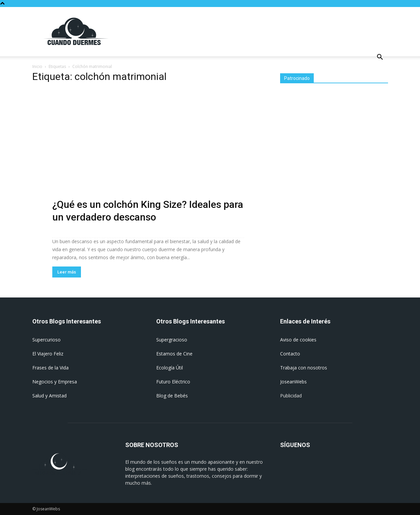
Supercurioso (46, 340)
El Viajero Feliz (48, 354)
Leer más (67, 272)
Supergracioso (172, 340)
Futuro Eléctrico (173, 382)
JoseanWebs (293, 382)
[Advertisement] (267, 31)
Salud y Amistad (49, 396)
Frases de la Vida (50, 368)
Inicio (37, 66)
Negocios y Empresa (55, 382)
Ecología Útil (170, 368)
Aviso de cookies (298, 340)
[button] (380, 58)
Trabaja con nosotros (304, 368)
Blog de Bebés (172, 396)
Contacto (290, 354)
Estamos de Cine (174, 354)
